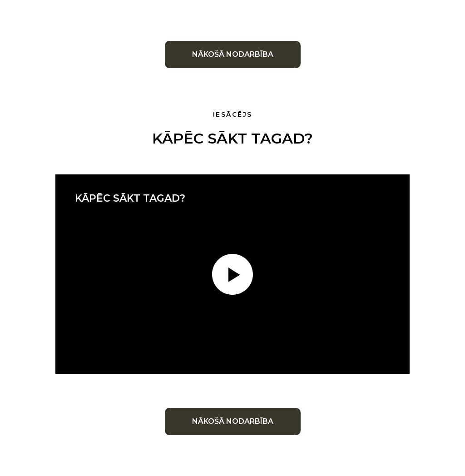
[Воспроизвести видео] (232, 274)
